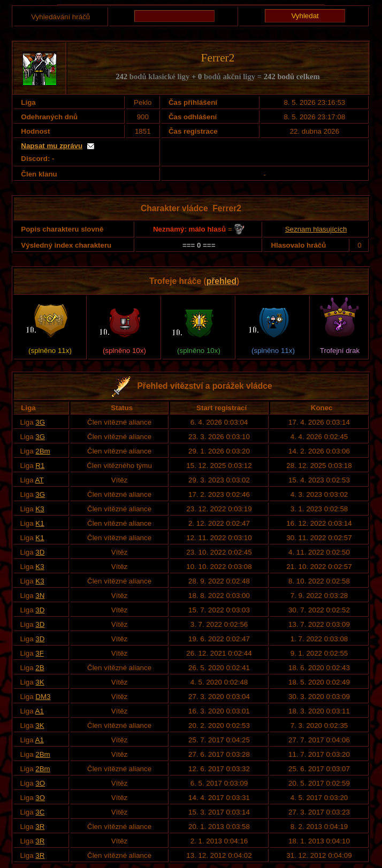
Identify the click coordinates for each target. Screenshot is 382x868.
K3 (40, 509)
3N (40, 596)
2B (40, 668)
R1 (40, 466)
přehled (221, 281)
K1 (40, 523)
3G (40, 422)
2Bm (43, 451)
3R (40, 827)
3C (40, 812)
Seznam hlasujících (316, 229)
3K (40, 682)
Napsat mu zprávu (52, 146)
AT (40, 480)
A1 (40, 711)
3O (40, 783)
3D (40, 552)
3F (40, 653)
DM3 (43, 697)
